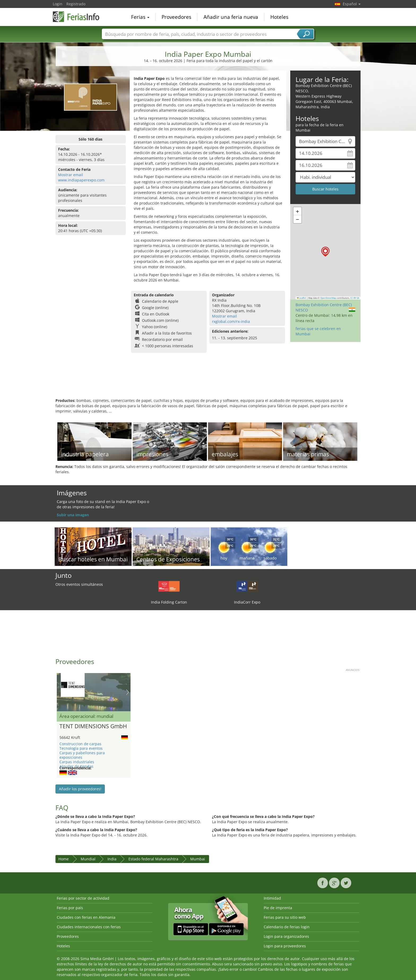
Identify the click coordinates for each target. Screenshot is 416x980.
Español (352, 4)
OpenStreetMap (328, 298)
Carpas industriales (77, 762)
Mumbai (198, 859)
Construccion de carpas (80, 744)
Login (58, 4)
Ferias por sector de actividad (83, 898)
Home (64, 859)
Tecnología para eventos (81, 748)
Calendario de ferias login (287, 927)
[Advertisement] (208, 381)
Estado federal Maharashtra (153, 859)
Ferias (140, 17)
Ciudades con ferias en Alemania (86, 917)
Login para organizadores (286, 936)
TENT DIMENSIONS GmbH (93, 726)
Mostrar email (71, 175)
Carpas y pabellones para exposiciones (82, 755)
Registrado (76, 4)
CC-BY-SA (355, 298)
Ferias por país (70, 908)
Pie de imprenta (278, 908)
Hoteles (279, 17)
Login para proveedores (285, 946)
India (112, 859)
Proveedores (176, 17)
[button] (325, 252)
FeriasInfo (79, 16)
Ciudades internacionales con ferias (89, 927)
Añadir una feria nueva (231, 17)
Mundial (88, 859)
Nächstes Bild (127, 692)
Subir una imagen (73, 515)
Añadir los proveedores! (80, 789)
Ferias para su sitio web (285, 917)
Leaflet (302, 298)
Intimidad (272, 898)
